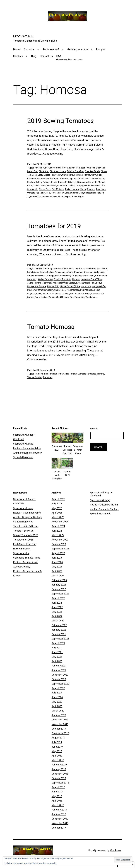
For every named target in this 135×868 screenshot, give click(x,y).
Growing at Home (78, 49)
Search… (95, 429)
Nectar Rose (45, 189)
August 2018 (58, 787)
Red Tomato (71, 374)
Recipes (101, 49)
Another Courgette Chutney (27, 453)
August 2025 (58, 499)
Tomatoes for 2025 (23, 540)
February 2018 (59, 810)
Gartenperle (68, 175)
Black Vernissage (58, 171)
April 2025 (57, 513)
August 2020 (58, 688)
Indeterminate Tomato (54, 374)
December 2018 (60, 774)
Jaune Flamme (98, 179)
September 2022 (60, 594)
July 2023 (57, 558)
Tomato (101, 374)
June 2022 (57, 607)
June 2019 (57, 747)
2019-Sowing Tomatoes (61, 121)
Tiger (30, 196)
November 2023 (60, 540)
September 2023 (60, 549)
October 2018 (59, 778)
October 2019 (59, 729)
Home (17, 49)
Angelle (38, 168)
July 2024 (57, 531)
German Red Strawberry (85, 175)
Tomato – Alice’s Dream (26, 526)
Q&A (69, 58)
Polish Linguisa (72, 189)
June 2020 (57, 697)
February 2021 (59, 666)
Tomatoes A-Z (51, 49)
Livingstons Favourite (87, 182)
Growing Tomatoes (62, 279)
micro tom (62, 186)
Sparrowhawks (21, 553)
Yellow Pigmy (77, 196)
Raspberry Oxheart (61, 294)
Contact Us (46, 56)
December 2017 (60, 819)
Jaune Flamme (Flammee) (40, 283)
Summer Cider (77, 193)
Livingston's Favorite (37, 286)
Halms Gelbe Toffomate (48, 179)
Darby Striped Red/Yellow (50, 175)
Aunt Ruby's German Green (55, 168)
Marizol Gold (53, 286)
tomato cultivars (49, 196)
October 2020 (59, 679)
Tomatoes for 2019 (54, 226)
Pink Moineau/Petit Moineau (80, 290)
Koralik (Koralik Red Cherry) (63, 182)
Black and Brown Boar (91, 268)
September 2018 (60, 783)
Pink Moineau (58, 189)
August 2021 (58, 643)
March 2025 (58, 517)
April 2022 (57, 616)
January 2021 (59, 670)
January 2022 (59, 630)
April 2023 (57, 571)
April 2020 (57, 706)
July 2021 (57, 648)
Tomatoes (80, 297)
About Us (29, 49)
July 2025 (57, 504)
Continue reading (53, 154)
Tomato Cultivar (35, 377)
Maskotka (52, 186)
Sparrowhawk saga (23, 444)
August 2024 (58, 526)
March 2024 (58, 535)
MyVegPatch (23, 36)
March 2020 (58, 711)
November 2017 (60, 823)
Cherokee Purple (92, 171)
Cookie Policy (52, 863)
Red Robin (40, 193)
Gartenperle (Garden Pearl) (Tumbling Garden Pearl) (70, 276)
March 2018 (58, 805)
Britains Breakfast (75, 171)
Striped (31, 297)
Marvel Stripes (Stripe (70, 286)
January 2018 (59, 814)
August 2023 (58, 553)
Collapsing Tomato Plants (27, 558)
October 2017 (59, 828)
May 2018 (57, 796)
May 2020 (57, 702)
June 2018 (57, 792)
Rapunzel (91, 189)
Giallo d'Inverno (45, 279)
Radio (83, 189)
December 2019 (60, 720)
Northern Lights (21, 549)
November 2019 (60, 724)
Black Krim (44, 171)
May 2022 (57, 612)
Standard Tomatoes (87, 374)
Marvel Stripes (39, 186)
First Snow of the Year (25, 544)
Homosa (64, 179)
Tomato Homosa (51, 327)
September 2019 (60, 733)
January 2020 (59, 715)
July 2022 (57, 603)
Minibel (71, 186)
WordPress (115, 850)
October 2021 (59, 634)
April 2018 (57, 801)
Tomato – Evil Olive (23, 531)
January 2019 (59, 769)
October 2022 (59, 589)
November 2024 (60, 522)
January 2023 (59, 585)
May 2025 (57, 508)
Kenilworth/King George (38, 182)
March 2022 (58, 621)
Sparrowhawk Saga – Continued (101, 494)
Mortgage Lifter (83, 186)
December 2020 (60, 675)
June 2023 (57, 562)
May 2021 (57, 657)
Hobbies (18, 56)
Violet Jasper (64, 196)
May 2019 (57, 751)
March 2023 (58, 576)
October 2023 (59, 544)
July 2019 (57, 742)
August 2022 (58, 598)
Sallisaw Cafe (63, 193)
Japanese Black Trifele (79, 179)
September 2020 (60, 684)
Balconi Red (74, 168)
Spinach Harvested (23, 457)
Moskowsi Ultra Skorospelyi (40, 290)
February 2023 (59, 580)
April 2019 (57, 756)
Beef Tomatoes (88, 168)
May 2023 (57, 567)
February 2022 (59, 625)
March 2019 (58, 760)
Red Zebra (51, 193)
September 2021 (60, 639)
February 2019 (59, 765)
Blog (34, 56)
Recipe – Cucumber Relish (27, 448)
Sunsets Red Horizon (94, 193)
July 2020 (57, 693)
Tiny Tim (37, 196)
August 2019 (58, 738)
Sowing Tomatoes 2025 (26, 535)
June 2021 (57, 652)
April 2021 (57, 661)
